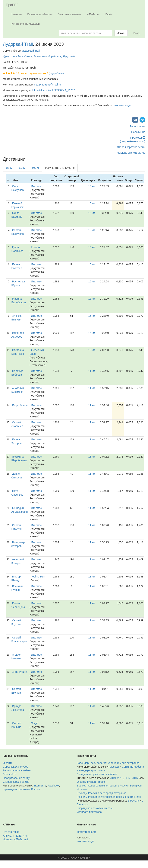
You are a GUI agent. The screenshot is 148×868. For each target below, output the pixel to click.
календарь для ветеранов (124, 763)
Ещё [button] (109, 14)
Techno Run (38, 577)
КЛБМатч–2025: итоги (16, 836)
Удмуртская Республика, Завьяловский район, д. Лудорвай (39, 56)
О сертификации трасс (91, 782)
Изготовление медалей (26, 24)
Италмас (36, 186)
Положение (138, 132)
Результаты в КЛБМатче (131, 153)
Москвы (114, 767)
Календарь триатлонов (91, 770)
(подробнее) (56, 73)
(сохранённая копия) (133, 141)
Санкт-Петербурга (133, 767)
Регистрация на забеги (17, 770)
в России (133, 801)
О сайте (8, 763)
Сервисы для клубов (16, 767)
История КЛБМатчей (15, 839)
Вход (136, 33)
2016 (135, 778)
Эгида (35, 723)
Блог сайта (9, 774)
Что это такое (11, 832)
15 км (9, 168)
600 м (35, 168)
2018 (120, 778)
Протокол (138, 138)
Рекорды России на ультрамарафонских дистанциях (109, 797)
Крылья (36, 247)
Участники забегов (70, 14)
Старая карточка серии (131, 147)
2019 (113, 778)
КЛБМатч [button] (93, 14)
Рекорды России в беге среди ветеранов (102, 793)
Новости (17, 14)
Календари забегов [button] (40, 14)
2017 (127, 778)
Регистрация (137, 126)
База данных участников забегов (97, 774)
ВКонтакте (40, 786)
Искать (121, 33)
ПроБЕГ (12, 5)
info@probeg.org (87, 832)
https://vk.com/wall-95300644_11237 (53, 90)
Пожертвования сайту (16, 778)
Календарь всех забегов (92, 763)
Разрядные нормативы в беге (95, 808)
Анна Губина (20, 672)
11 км (22, 168)
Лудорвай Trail (18, 44)
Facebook (53, 786)
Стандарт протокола (89, 812)
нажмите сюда (123, 105)
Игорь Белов (20, 405)
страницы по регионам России (21, 789)
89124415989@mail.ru (48, 85)
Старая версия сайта (16, 782)
